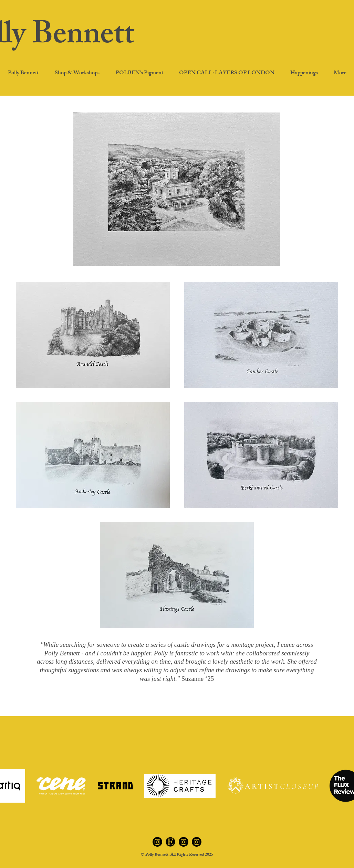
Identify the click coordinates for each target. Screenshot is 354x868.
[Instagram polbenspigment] (184, 842)
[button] (304, 74)
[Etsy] (170, 842)
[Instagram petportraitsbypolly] (197, 842)
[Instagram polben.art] (157, 842)
